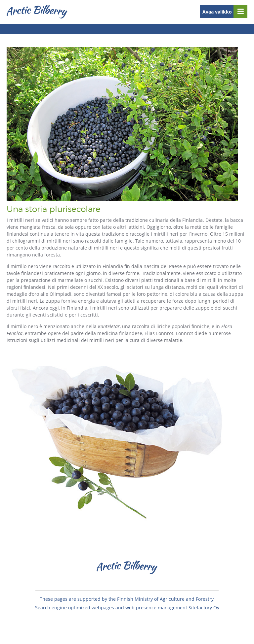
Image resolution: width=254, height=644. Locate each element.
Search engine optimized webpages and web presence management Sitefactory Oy (127, 608)
